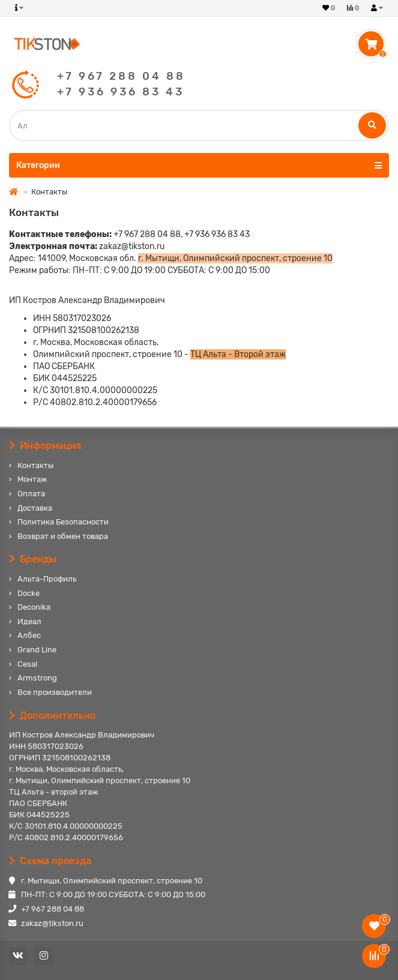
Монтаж (32, 479)
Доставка (35, 508)
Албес (29, 635)
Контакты (35, 465)
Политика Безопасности (63, 522)
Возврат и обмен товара (63, 536)
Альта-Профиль (47, 579)
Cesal (27, 664)
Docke (29, 593)
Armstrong (37, 678)
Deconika (34, 607)
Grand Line (37, 650)
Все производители (55, 692)
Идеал (29, 621)
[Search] (199, 125)
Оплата (31, 494)
